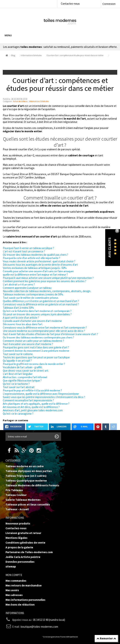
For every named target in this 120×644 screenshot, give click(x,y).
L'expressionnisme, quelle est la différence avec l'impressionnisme (41, 394)
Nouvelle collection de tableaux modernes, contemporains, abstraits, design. (47, 291)
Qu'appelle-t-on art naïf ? (17, 361)
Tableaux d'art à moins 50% (18, 308)
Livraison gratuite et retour (23, 533)
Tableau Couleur (16, 495)
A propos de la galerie (19, 547)
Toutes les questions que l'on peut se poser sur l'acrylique (36, 357)
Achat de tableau (20, 101)
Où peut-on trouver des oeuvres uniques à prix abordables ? (37, 314)
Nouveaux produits (18, 523)
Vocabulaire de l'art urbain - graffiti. (23, 367)
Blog (13, 55)
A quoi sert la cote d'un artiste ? (21, 318)
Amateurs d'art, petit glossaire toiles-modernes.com (33, 410)
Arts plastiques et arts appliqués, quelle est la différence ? (36, 404)
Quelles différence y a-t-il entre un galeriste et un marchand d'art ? (41, 301)
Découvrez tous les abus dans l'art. (23, 324)
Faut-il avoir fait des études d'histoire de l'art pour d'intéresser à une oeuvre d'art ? (50, 334)
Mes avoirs (12, 590)
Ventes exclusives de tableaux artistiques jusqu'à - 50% (35, 268)
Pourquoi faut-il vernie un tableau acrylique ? (28, 248)
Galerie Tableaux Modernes (23, 500)
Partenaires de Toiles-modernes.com (29, 552)
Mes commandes (16, 581)
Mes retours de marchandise (24, 585)
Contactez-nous (70, 4)
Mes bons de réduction (20, 605)
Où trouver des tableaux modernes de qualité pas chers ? (36, 255)
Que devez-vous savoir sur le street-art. (26, 371)
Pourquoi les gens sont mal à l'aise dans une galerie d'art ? (36, 347)
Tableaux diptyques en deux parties (29, 471)
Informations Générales (31, 55)
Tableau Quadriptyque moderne (26, 481)
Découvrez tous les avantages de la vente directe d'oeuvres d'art (40, 265)
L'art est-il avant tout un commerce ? (24, 251)
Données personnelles (20, 562)
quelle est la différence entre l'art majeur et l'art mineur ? (35, 275)
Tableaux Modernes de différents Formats (32, 485)
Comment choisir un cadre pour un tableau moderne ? (33, 341)
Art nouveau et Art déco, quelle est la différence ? (31, 407)
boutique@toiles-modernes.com (39, 627)
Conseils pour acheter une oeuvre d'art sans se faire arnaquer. (38, 271)
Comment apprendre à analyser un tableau (27, 288)
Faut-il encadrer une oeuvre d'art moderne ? (28, 344)
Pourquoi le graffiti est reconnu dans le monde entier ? (34, 364)
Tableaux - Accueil (17, 509)
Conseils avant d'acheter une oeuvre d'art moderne (32, 321)
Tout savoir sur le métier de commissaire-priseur (30, 298)
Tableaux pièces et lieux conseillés (28, 504)
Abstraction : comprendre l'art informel (25, 377)
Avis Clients (110, 248)
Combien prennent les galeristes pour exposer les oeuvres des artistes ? (44, 281)
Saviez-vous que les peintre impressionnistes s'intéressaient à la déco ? (44, 397)
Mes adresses (14, 595)
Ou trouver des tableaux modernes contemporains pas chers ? (38, 337)
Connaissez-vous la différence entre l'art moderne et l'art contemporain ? (45, 328)
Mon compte (14, 575)
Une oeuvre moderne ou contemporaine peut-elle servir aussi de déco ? (44, 331)
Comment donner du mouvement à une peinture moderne (36, 351)
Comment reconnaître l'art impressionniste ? (28, 400)
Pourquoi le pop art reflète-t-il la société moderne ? (32, 390)
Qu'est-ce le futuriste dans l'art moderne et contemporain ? (37, 311)
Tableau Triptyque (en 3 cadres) (26, 476)
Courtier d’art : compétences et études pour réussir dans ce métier (75, 55)
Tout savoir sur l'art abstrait (19, 387)
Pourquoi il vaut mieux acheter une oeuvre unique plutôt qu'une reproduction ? (48, 278)
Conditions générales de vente (25, 543)
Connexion (109, 4)
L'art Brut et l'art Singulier (18, 374)
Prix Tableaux (14, 490)
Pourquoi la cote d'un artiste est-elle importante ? (31, 258)
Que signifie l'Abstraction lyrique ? (22, 380)
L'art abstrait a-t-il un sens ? (19, 284)
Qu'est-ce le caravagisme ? (18, 414)
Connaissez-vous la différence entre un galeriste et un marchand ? (41, 304)
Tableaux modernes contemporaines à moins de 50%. (33, 294)
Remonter (106, 638)
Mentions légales (16, 538)
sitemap (11, 566)
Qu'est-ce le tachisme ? (16, 384)
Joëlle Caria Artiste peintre (23, 557)
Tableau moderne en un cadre (25, 466)
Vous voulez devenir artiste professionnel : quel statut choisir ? (39, 261)
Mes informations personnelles (25, 600)
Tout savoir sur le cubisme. (18, 354)
